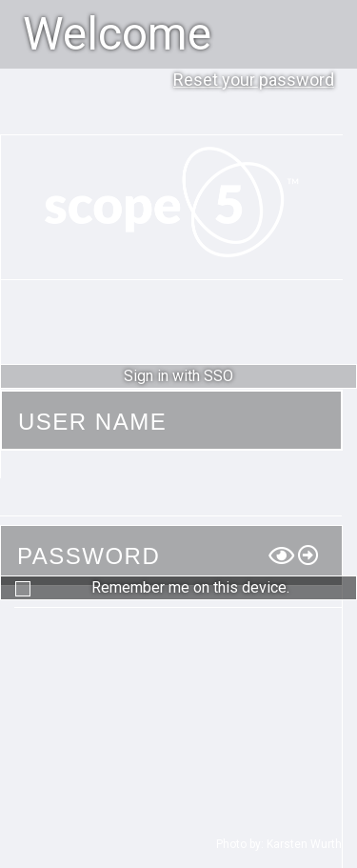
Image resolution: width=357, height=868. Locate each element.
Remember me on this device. (190, 587)
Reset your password (254, 80)
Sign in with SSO (178, 376)
